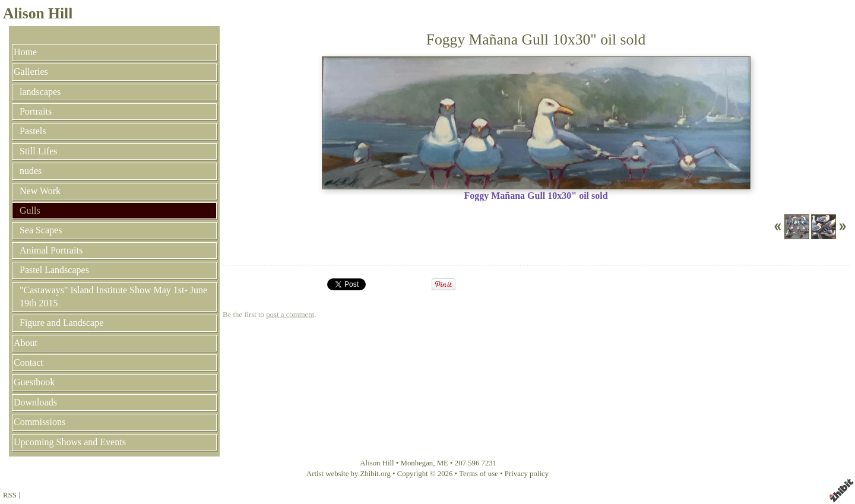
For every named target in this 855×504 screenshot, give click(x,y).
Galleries (31, 72)
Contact (28, 362)
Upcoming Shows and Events (70, 442)
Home (25, 52)
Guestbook (34, 382)
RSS (10, 495)
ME (443, 463)
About (26, 343)
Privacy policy (527, 474)
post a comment (290, 315)
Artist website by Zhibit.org (349, 474)
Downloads (35, 402)
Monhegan (417, 463)
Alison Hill (38, 13)
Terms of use (479, 474)
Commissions (39, 422)
